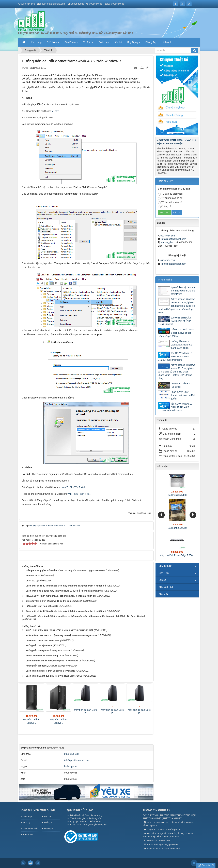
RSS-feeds (28, 834)
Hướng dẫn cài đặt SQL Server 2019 (44, 666)
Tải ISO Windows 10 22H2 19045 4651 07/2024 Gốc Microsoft (175, 356)
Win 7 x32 (67, 487)
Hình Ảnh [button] (166, 42)
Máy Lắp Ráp (166, 587)
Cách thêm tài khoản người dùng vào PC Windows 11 (53, 661)
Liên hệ (27, 823)
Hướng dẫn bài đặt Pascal (39, 645)
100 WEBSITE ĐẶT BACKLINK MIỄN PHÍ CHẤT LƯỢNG (176, 321)
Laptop (162, 580)
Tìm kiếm (48, 829)
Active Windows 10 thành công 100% (45, 656)
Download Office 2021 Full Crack (43, 640)
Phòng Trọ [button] (151, 42)
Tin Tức (48, 817)
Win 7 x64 (80, 487)
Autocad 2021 (33, 576)
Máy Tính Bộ (166, 566)
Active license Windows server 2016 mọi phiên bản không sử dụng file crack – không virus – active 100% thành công (177, 372)
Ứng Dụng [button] (134, 43)
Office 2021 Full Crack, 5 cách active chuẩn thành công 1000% (176, 333)
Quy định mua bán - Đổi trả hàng (86, 822)
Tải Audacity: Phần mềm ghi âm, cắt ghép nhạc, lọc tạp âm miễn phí (61, 596)
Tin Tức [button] (88, 43)
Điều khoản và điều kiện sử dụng (86, 815)
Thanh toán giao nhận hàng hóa (86, 818)
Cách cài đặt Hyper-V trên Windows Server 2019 (50, 671)
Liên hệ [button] (118, 42)
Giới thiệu (28, 817)
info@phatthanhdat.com (53, 4)
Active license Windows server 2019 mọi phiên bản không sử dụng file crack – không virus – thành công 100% (177, 306)
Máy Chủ (164, 594)
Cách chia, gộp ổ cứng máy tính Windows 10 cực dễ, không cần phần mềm (64, 591)
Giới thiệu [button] (53, 43)
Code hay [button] (104, 42)
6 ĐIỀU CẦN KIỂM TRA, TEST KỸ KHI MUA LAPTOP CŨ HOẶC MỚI (59, 630)
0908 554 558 (28, 4)
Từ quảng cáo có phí (171, 198)
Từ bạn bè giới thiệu (170, 194)
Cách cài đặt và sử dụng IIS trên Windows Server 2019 (54, 676)
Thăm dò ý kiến (31, 829)
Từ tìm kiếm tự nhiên (171, 202)
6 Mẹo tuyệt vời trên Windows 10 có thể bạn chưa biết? (54, 601)
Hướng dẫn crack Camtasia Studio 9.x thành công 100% (181, 345)
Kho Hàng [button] (36, 42)
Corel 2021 (31, 581)
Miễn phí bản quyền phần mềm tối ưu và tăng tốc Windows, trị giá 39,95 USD (65, 571)
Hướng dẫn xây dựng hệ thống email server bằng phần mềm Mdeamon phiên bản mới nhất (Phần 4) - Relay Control (85, 616)
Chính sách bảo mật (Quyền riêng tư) (88, 825)
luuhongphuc (77, 4)
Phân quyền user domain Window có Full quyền (183, 395)
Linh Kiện (164, 573)
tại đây (55, 111)
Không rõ (165, 207)
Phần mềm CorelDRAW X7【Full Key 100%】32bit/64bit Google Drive (61, 635)
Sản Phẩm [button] (71, 43)
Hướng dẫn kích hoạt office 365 (42, 606)
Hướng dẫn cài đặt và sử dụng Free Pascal (48, 651)
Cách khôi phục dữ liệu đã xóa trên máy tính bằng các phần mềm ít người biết (66, 586)
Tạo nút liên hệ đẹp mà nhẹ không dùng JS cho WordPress (183, 291)
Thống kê (48, 823)
